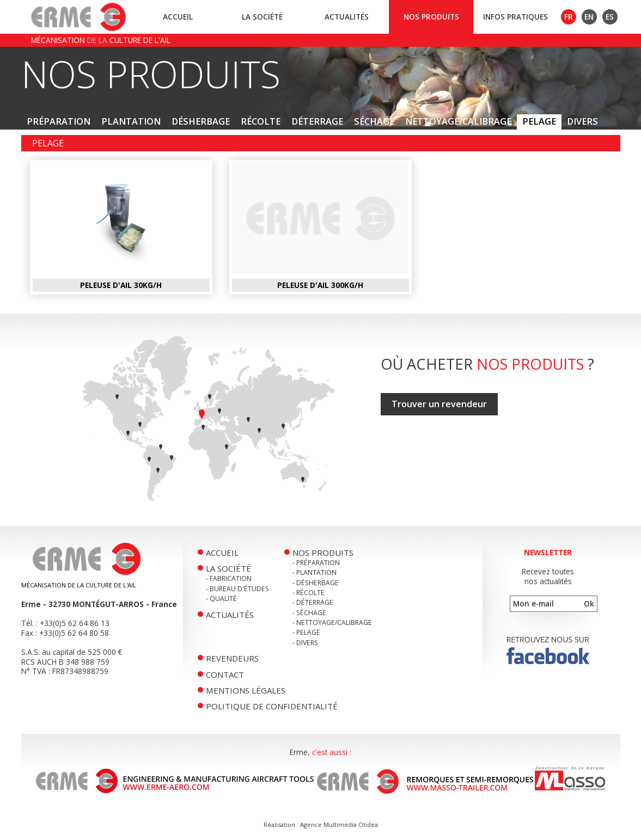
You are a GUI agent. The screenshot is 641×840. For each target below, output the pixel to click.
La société (262, 17)
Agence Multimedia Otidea (339, 824)
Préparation (59, 121)
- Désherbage (316, 583)
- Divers (305, 643)
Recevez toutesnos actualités (548, 576)
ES (610, 17)
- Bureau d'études (237, 589)
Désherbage (201, 121)
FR (569, 17)
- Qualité (221, 599)
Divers (582, 121)
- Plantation (315, 572)
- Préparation (316, 563)
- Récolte (309, 593)
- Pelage (306, 632)
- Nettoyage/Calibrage (332, 623)
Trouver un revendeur (439, 404)
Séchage (374, 121)
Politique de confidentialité (272, 706)
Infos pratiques (515, 17)
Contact (225, 675)
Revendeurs (232, 658)
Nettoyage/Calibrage (458, 121)
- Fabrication (229, 578)
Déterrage (317, 121)
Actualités (347, 17)
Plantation (131, 121)
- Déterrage (313, 602)
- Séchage (309, 613)
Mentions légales (246, 690)
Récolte (261, 121)
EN (589, 17)
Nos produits (431, 17)
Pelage (539, 121)
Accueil (178, 17)
